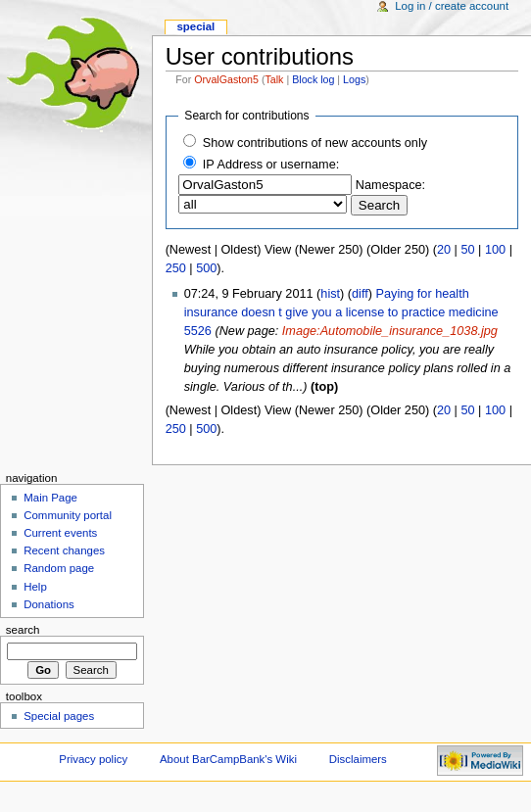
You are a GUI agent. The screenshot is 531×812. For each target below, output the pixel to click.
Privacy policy (93, 759)
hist (330, 294)
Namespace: (390, 185)
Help (35, 587)
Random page (59, 568)
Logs (354, 79)
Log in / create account (452, 6)
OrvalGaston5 (226, 79)
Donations (49, 604)
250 (176, 268)
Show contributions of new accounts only (315, 143)
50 (467, 250)
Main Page (50, 498)
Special (195, 26)
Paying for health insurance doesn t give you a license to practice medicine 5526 (341, 312)
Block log (313, 79)
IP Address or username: (271, 165)
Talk (275, 79)
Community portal (68, 515)
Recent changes (64, 550)
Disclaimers (358, 759)
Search (23, 630)
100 (495, 250)
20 (444, 250)
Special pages (59, 716)
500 (206, 268)
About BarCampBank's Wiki (228, 759)
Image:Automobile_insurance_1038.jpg (390, 331)
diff (360, 294)
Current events (60, 533)
